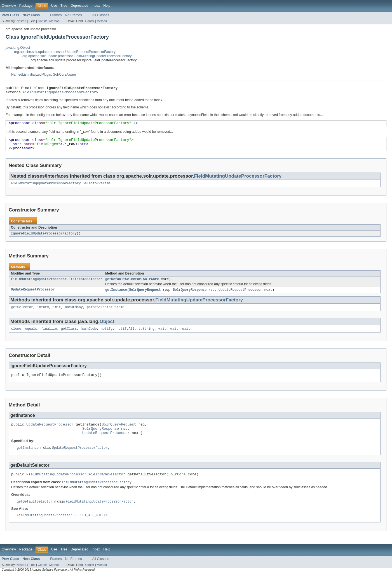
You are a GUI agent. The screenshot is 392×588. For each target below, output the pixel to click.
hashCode (89, 336)
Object (107, 329)
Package (26, 6)
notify (107, 336)
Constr (42, 21)
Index (96, 6)
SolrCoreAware (64, 75)
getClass (69, 336)
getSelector (22, 314)
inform (43, 314)
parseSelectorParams (106, 314)
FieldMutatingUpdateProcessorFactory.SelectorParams (61, 189)
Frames (56, 15)
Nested (21, 21)
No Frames (74, 15)
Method (54, 21)
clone (16, 336)
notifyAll (126, 336)
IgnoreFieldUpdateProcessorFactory (44, 239)
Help (107, 6)
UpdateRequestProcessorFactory (81, 459)
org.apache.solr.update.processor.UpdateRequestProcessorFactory (65, 52)
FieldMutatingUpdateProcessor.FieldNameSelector (57, 285)
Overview (9, 6)
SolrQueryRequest (145, 296)
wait (162, 336)
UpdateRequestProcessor (33, 296)
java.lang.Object (18, 48)
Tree (64, 6)
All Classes (101, 15)
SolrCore (151, 285)
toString (146, 336)
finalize (49, 336)
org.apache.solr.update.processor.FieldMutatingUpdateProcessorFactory (77, 56)
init (57, 314)
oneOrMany (74, 314)
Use (54, 6)
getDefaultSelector (123, 285)
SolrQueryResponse (190, 296)
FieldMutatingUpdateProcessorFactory (61, 94)
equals (31, 336)
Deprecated (80, 6)
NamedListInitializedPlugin (31, 75)
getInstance (116, 296)
